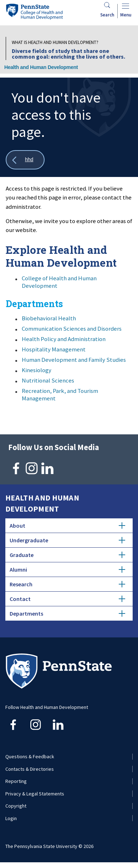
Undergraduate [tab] (67, 540)
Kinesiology (37, 370)
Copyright (16, 806)
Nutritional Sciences (48, 380)
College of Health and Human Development (59, 282)
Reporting (16, 781)
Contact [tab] (67, 599)
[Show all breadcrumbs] (25, 160)
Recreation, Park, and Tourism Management (60, 394)
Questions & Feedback (30, 756)
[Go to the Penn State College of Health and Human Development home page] (34, 11)
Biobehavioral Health (49, 318)
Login (11, 818)
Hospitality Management (54, 349)
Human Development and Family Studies (74, 360)
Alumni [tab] (67, 569)
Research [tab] (67, 584)
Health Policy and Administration (64, 339)
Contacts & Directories (30, 769)
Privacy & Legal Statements (35, 794)
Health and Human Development (41, 67)
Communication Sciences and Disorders (72, 329)
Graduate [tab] (67, 555)
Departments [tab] (67, 613)
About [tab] (67, 526)
